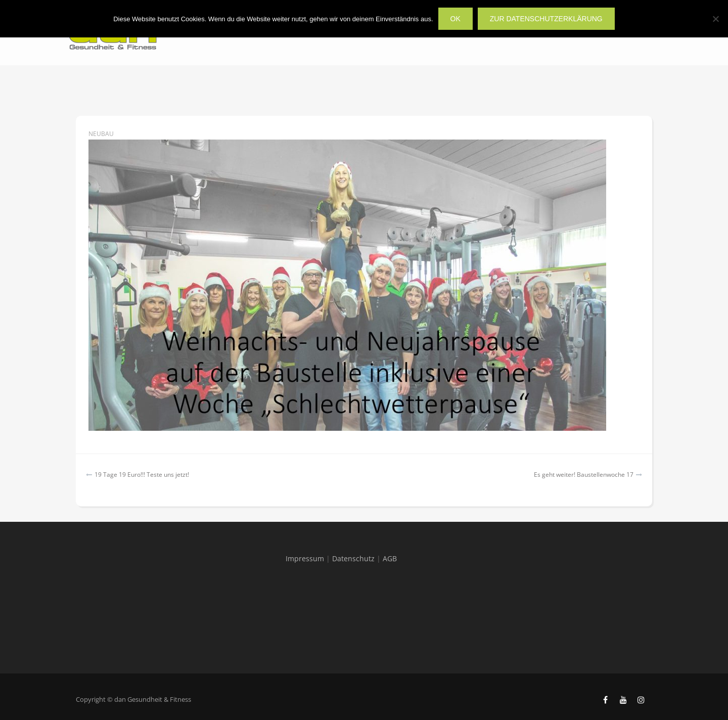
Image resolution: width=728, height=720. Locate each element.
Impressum (305, 558)
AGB (390, 558)
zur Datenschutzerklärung (546, 19)
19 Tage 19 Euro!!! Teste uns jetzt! (142, 475)
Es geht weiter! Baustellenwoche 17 (584, 475)
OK (456, 19)
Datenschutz (353, 558)
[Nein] (715, 19)
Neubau (101, 134)
